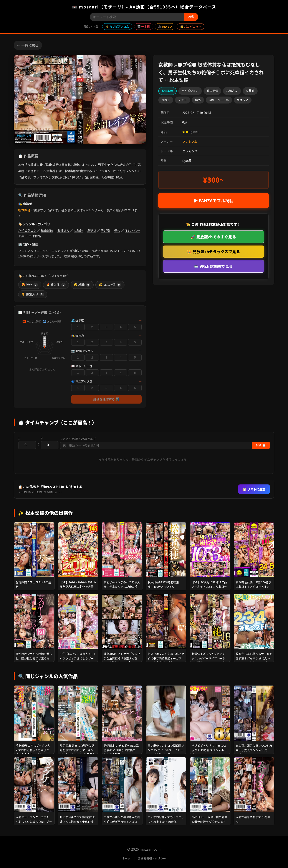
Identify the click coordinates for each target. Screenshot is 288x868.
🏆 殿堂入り (33, 294)
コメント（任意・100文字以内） (79, 439)
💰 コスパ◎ (110, 285)
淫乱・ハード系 (219, 100)
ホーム (126, 858)
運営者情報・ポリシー (152, 858)
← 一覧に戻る (28, 45)
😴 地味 (82, 285)
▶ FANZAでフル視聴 (214, 200)
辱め (117, 230)
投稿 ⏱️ (261, 445)
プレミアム (190, 141)
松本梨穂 (24, 210)
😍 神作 (30, 285)
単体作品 (35, 236)
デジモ (105, 230)
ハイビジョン (27, 230)
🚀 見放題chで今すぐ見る (213, 237)
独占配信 (47, 230)
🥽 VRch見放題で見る (213, 266)
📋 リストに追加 (254, 489)
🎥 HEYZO (165, 26)
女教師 (78, 230)
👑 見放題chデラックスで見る (214, 251)
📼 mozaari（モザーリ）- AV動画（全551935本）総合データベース (144, 7)
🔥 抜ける (56, 285)
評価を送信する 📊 (106, 399)
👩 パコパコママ (191, 26)
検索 (191, 17)
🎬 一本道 (144, 26)
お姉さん (63, 230)
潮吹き (92, 230)
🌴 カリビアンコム (117, 26)
